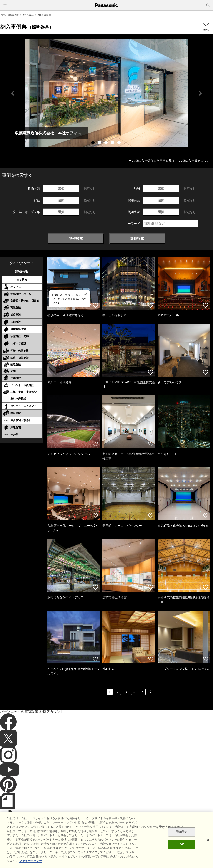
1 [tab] (93, 143)
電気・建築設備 (10, 15)
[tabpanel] (106, 93)
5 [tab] (120, 143)
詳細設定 (182, 836)
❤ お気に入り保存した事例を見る (152, 161)
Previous (13, 93)
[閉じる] (208, 844)
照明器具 (28, 15)
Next (200, 93)
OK (182, 848)
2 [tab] (100, 143)
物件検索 (76, 238)
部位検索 (137, 238)
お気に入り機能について (196, 161)
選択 (61, 188)
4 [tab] (113, 143)
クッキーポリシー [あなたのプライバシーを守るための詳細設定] (31, 865)
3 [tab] (106, 143)
